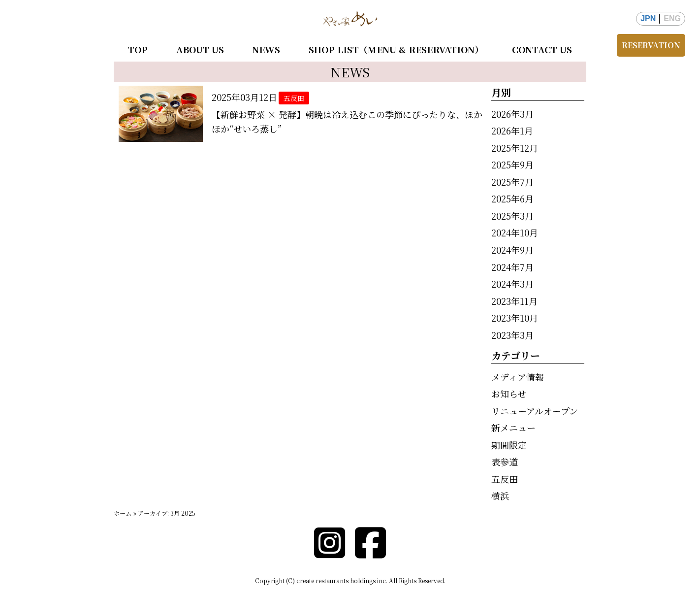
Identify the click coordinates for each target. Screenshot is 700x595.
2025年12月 (515, 148)
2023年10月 (515, 318)
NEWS (266, 49)
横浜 (500, 496)
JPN (648, 18)
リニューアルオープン (535, 411)
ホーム (123, 513)
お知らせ (509, 394)
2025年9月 (512, 165)
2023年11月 (514, 301)
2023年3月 (512, 335)
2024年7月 (512, 267)
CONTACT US (542, 49)
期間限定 (509, 445)
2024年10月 (515, 232)
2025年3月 (512, 216)
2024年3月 (512, 284)
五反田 (505, 479)
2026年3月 (512, 114)
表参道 (505, 462)
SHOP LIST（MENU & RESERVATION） (396, 49)
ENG (672, 18)
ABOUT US (200, 49)
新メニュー (513, 428)
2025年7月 (512, 182)
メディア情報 (518, 377)
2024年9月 (512, 250)
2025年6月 (512, 198)
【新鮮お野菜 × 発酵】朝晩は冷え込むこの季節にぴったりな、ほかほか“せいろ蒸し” (347, 121)
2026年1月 (512, 131)
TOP (138, 49)
